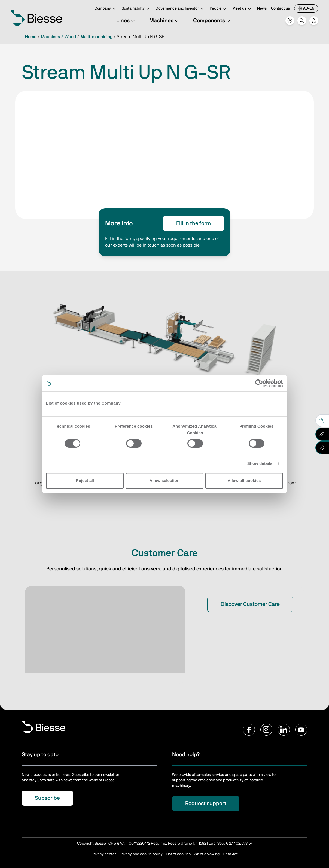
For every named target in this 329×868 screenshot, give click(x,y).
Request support (206, 804)
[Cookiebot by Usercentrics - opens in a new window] (259, 383)
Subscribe (47, 798)
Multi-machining (96, 37)
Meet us (243, 9)
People (219, 9)
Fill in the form (194, 223)
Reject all (85, 480)
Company (106, 9)
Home (31, 37)
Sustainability (136, 9)
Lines (126, 21)
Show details (260, 463)
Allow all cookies (244, 480)
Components (212, 21)
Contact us (280, 8)
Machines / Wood (58, 37)
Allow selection (165, 480)
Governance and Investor (180, 9)
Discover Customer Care (250, 604)
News (262, 8)
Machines (165, 21)
